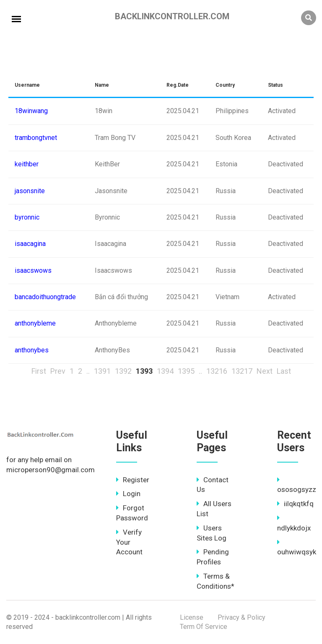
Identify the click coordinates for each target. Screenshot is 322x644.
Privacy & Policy (241, 617)
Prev (58, 371)
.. (88, 371)
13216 (217, 371)
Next (265, 371)
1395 (186, 371)
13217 (242, 371)
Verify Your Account (129, 542)
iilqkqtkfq (295, 504)
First (39, 371)
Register (133, 480)
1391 (102, 371)
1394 (165, 371)
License (192, 617)
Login (128, 494)
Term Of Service (204, 627)
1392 (123, 371)
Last (284, 371)
